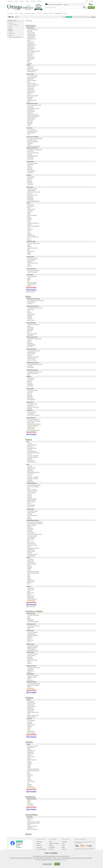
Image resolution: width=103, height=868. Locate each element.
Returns (22, 1)
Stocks (29, 102)
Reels (28, 464)
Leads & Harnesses (32, 283)
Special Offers (58, 13)
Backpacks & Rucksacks (33, 685)
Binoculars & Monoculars (32, 337)
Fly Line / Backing (31, 493)
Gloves (29, 217)
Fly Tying (29, 494)
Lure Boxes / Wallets (32, 536)
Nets (28, 540)
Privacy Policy (12, 34)
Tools (28, 62)
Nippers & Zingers (31, 500)
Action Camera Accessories (34, 421)
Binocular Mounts (31, 352)
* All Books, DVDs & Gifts (33, 243)
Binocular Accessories (32, 195)
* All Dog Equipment (32, 276)
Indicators (30, 496)
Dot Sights (30, 154)
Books (29, 245)
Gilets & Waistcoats (32, 215)
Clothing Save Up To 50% (33, 823)
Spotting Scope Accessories (34, 192)
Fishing (21, 13)
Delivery (16, 1)
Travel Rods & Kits (32, 462)
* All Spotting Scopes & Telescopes (36, 300)
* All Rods (30, 443)
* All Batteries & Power (33, 646)
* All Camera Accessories (33, 419)
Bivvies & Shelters (32, 525)
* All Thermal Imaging (32, 163)
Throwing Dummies (32, 284)
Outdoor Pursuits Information (15, 37)
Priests (29, 503)
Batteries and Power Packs (34, 146)
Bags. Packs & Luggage (33, 487)
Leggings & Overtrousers (33, 223)
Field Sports (10, 13)
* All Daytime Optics (32, 189)
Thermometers (31, 550)
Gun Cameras (31, 88)
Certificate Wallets (31, 36)
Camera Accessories (31, 418)
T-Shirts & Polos (31, 235)
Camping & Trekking (30, 13)
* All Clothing (30, 205)
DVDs (29, 249)
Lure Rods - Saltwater (32, 457)
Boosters (29, 312)
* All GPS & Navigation (33, 676)
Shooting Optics (30, 402)
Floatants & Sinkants (32, 490)
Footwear (39, 13)
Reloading (30, 99)
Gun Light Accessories (33, 142)
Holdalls (29, 687)
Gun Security (29, 128)
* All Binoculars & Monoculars (34, 339)
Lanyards (29, 497)
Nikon (63, 845)
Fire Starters (30, 658)
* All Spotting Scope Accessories (35, 308)
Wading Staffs (31, 507)
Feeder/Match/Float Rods (33, 453)
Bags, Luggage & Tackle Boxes (35, 524)
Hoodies (29, 220)
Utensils (29, 253)
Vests (28, 584)
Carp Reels (30, 469)
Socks (29, 232)
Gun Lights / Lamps (32, 140)
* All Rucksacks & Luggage (34, 684)
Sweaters (29, 234)
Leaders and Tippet (32, 499)
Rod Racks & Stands (32, 545)
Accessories (30, 172)
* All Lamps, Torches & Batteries (35, 139)
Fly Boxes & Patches (32, 491)
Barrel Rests (30, 79)
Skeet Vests (30, 229)
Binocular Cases (31, 354)
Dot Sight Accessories (32, 156)
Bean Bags (30, 31)
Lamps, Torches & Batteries (32, 137)
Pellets (29, 94)
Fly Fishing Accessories (32, 483)
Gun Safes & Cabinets (33, 131)
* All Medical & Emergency (34, 668)
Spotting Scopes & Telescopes (33, 299)
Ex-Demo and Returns (33, 829)
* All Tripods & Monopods (33, 324)
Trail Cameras (31, 200)
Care (28, 281)
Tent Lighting (30, 640)
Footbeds (29, 726)
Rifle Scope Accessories (33, 153)
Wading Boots (31, 596)
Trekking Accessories (31, 624)
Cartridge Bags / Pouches (33, 108)
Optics (16, 13)
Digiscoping (30, 316)
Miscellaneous (31, 93)
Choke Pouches (31, 111)
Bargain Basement (31, 292)
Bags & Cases (31, 309)
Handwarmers (31, 43)
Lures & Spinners (31, 537)
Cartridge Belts (31, 110)
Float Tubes (30, 530)
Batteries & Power (30, 644)
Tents (28, 617)
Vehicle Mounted (31, 171)
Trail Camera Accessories (33, 201)
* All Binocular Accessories (34, 351)
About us (39, 844)
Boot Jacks (30, 723)
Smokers (29, 266)
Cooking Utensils (31, 260)
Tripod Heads (30, 328)
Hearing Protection (32, 45)
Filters (29, 311)
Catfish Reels (30, 471)
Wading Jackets (31, 581)
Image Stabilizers (31, 345)
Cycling (29, 679)
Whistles (29, 286)
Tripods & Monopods (31, 323)
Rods (28, 442)
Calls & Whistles (31, 33)
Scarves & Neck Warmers (33, 226)
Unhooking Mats (31, 556)
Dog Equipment (30, 275)
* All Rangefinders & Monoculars (35, 364)
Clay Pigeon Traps (32, 39)
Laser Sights (30, 157)
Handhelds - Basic (32, 677)
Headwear (30, 218)
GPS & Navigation (30, 674)
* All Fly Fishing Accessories (34, 485)
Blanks (29, 82)
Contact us (39, 845)
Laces (29, 730)
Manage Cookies (48, 864)
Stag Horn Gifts (31, 251)
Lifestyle (29, 801)
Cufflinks (29, 246)
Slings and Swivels (32, 100)
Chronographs (31, 37)
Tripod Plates (30, 329)
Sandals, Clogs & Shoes (33, 712)
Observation (30, 343)
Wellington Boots (31, 71)
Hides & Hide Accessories (32, 370)
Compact (29, 340)
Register (91, 1)
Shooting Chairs (31, 57)
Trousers (29, 240)
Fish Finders (30, 528)
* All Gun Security (31, 130)
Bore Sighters (30, 159)
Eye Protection (31, 42)
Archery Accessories (32, 272)
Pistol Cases (30, 121)
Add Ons (29, 166)
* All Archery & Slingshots (33, 271)
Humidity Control (31, 91)
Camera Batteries (31, 649)
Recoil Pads (30, 97)
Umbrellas (30, 63)
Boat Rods (30, 450)
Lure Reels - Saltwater (33, 479)
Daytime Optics (30, 187)
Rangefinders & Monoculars (33, 362)
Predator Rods (31, 460)
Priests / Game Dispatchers (34, 51)
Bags (28, 332)
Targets (29, 60)
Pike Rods (30, 459)
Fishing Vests (30, 754)
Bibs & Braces (31, 561)
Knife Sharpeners (31, 48)
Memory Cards (31, 429)
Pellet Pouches (31, 119)
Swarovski (64, 842)
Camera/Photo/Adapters (33, 426)
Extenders (30, 317)
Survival (29, 672)
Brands (65, 13)
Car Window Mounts (32, 334)
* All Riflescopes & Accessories (35, 150)
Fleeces (29, 212)
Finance (39, 1)
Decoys (29, 40)
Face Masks (30, 211)
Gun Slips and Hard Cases (34, 116)
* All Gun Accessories (32, 76)
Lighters (29, 265)
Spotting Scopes (31, 190)
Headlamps (30, 143)
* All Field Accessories (32, 30)
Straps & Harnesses (32, 360)
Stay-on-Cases (31, 320)
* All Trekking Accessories (33, 626)
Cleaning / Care (31, 725)
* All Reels (30, 466)
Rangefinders (30, 198)
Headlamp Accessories (33, 635)
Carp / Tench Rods (32, 451)
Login (86, 1)
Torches (29, 145)
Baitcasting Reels (31, 468)
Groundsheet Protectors (33, 621)
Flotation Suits (31, 562)
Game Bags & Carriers (33, 115)
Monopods (30, 331)
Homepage (39, 842)
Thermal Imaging (30, 161)
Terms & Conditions (13, 25)
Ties (28, 238)
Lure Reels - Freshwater (33, 477)
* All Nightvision (31, 177)
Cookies (10, 35)
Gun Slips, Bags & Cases (32, 103)
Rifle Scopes (30, 151)
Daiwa (63, 847)
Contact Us (10, 1)
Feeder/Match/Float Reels (33, 472)
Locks (29, 134)
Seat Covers (30, 54)
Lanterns (29, 638)
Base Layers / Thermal (33, 746)
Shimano (64, 849)
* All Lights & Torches (32, 632)
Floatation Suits (31, 757)
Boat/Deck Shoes (31, 703)
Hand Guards (30, 90)
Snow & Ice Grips (31, 733)
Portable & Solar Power (33, 650)
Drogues (29, 527)
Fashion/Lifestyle (31, 706)
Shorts (29, 576)
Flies (28, 488)
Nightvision (29, 175)
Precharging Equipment (33, 96)
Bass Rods (30, 446)
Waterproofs (30, 582)
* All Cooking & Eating (32, 258)
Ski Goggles (30, 804)
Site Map (27, 1)
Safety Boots (30, 711)
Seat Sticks (30, 56)
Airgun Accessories (32, 77)
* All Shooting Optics (32, 404)
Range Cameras (31, 53)
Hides (29, 375)
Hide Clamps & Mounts (33, 373)
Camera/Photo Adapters (33, 357)
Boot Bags (30, 722)
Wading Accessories (32, 599)
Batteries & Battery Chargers (34, 424)
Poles (29, 629)
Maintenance (30, 620)
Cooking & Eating (30, 257)
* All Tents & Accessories (33, 615)
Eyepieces (30, 319)
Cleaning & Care (31, 86)
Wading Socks (31, 593)
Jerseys (29, 767)
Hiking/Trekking (31, 709)
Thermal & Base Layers (33, 237)
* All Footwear (31, 67)
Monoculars (30, 169)
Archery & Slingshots (31, 269)
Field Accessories (30, 28)
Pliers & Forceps (31, 502)
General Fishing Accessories (33, 520)
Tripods (29, 326)
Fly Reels (29, 475)
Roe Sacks (30, 122)
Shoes (29, 591)
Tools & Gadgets (31, 505)
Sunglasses (51, 13)
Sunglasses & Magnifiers (33, 548)
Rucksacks (30, 124)
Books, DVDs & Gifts (31, 241)
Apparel (29, 278)
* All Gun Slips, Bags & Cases (34, 105)
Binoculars (30, 168)
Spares (29, 618)
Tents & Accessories (31, 613)
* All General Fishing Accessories (35, 522)
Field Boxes (30, 113)
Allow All (57, 864)
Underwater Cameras (32, 554)
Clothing (45, 13)
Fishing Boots (30, 590)
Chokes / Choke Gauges (33, 85)
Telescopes (30, 304)
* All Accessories (31, 720)
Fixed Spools (30, 474)
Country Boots (31, 705)
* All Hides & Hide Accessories (34, 372)
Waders (29, 594)
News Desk (33, 1)
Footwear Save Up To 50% (34, 822)
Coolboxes (30, 261)
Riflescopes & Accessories (32, 148)
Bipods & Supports (32, 80)
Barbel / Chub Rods (32, 445)
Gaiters (29, 214)
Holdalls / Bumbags (32, 118)
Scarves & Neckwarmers (33, 573)
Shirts (29, 228)
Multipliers (30, 480)
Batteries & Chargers (32, 647)
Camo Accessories (32, 83)
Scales (29, 547)
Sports (29, 802)
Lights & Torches (31, 533)
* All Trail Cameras (32, 412)
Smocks (29, 231)
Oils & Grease (31, 542)
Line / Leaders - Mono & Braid (34, 534)
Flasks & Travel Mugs (32, 248)
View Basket (91, 8)
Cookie (54, 860)
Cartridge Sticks (31, 34)
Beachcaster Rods (32, 448)
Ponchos (29, 225)
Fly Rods (29, 454)
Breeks (29, 208)
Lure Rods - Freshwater (33, 456)
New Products (31, 290)
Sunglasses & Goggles (31, 799)
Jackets (29, 221)
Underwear (30, 786)
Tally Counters (31, 59)
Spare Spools (30, 482)
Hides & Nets (30, 46)
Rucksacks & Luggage (31, 682)
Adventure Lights (31, 634)
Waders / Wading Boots (33, 70)
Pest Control (30, 49)
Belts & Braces (31, 206)
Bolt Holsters (30, 107)
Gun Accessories (30, 74)
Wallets (29, 125)
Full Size (29, 342)
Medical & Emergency (31, 666)
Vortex (63, 844)
